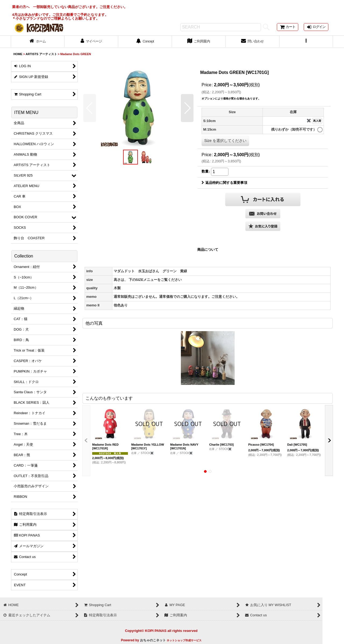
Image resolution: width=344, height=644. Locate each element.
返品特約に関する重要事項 (224, 183)
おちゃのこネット (153, 640)
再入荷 (317, 121)
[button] (306, 42)
